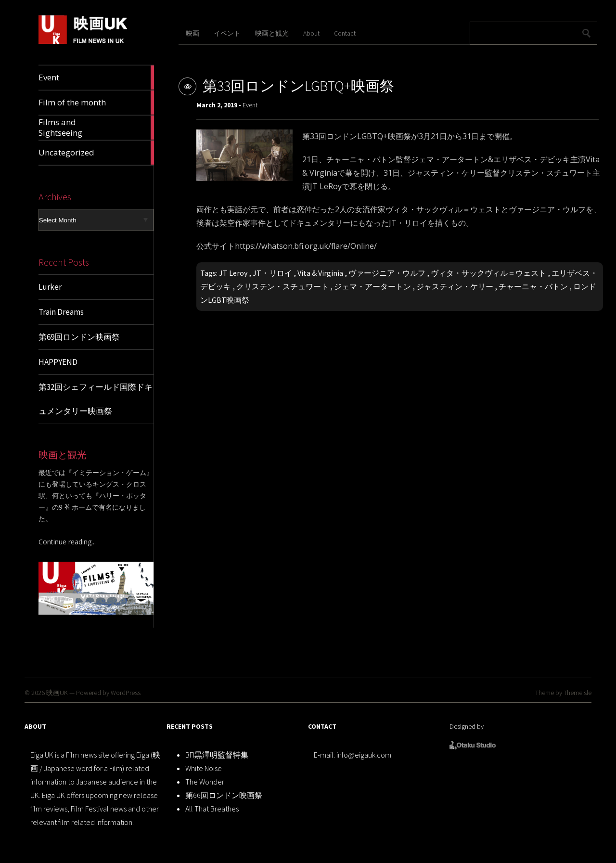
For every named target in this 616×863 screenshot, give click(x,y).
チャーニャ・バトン (533, 286)
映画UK (57, 693)
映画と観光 (272, 33)
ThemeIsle (577, 693)
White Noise (204, 768)
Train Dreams (61, 312)
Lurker (50, 287)
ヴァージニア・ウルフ (387, 273)
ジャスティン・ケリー (455, 286)
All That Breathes (212, 809)
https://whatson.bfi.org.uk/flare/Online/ (306, 246)
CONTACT (322, 726)
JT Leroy (233, 273)
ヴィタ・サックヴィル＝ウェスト (488, 273)
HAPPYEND (58, 362)
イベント (227, 33)
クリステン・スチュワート (282, 286)
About (311, 33)
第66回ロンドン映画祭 (224, 795)
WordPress (126, 693)
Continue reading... (67, 542)
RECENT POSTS (190, 726)
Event (250, 105)
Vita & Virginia (320, 273)
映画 (192, 33)
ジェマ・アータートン (372, 286)
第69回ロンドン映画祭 (79, 337)
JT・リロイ (272, 273)
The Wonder (205, 782)
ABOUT (35, 726)
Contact (345, 33)
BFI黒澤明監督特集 (217, 755)
